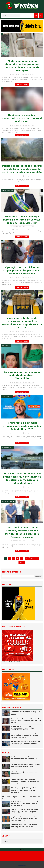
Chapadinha (6, 346)
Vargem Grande (7, 447)
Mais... (22, 563)
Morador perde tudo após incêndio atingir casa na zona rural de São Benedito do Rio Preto (25, 736)
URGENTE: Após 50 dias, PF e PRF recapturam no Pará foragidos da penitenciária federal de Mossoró (25, 811)
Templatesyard (23, 863)
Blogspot (22, 866)
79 (27, 559)
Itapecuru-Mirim (7, 190)
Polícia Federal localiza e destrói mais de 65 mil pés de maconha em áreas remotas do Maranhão (22, 169)
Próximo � (34, 559)
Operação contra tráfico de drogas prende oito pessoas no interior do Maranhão (22, 271)
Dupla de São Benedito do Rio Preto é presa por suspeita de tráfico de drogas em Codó (26, 819)
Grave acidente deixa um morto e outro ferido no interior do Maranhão (25, 826)
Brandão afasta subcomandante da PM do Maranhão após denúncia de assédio (26, 713)
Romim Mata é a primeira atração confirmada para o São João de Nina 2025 (22, 426)
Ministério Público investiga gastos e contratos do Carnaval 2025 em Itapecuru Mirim (22, 220)
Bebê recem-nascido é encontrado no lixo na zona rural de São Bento (22, 118)
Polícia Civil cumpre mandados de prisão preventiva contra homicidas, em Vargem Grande (26, 804)
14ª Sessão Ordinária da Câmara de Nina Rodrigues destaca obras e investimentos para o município (26, 743)
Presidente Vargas (8, 501)
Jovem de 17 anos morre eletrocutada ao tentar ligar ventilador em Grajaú (23, 728)
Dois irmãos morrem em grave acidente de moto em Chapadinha (22, 375)
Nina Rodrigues (7, 397)
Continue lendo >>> (22, 84)
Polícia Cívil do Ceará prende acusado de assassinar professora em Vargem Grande (25, 781)
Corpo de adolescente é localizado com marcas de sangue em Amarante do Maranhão (26, 720)
